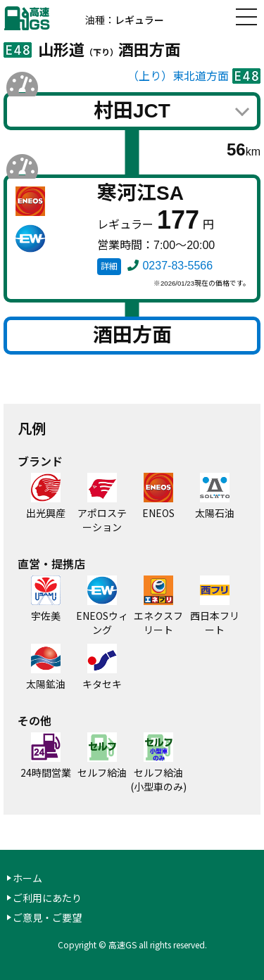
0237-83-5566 (177, 266)
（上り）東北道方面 (178, 76)
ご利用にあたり (47, 898)
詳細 (109, 267)
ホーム (27, 878)
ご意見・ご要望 (47, 917)
